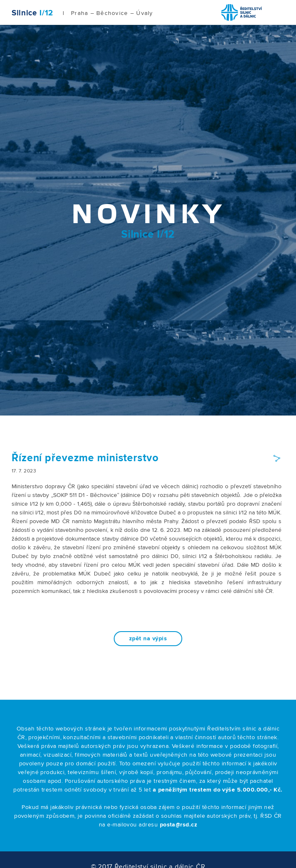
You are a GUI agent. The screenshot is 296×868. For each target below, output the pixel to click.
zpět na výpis (148, 639)
